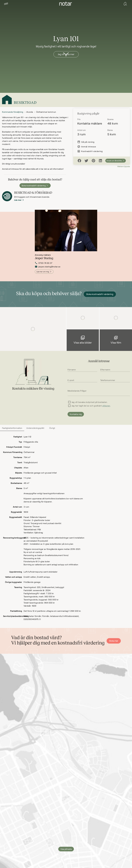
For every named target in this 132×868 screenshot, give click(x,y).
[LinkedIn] (100, 161)
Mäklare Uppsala (124, 166)
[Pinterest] (93, 161)
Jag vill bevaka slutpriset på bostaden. (90, 402)
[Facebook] (79, 161)
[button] (6, 4)
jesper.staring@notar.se (48, 269)
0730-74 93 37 (44, 265)
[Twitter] (86, 161)
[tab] (6, 4)
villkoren (106, 406)
